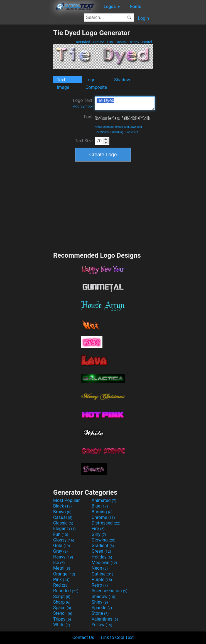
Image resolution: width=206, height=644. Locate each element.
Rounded (83, 42)
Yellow (102, 625)
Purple (102, 580)
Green (101, 551)
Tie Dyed (125, 103)
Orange (64, 574)
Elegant (64, 529)
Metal (62, 568)
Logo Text (83, 103)
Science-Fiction (110, 591)
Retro (100, 585)
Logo (90, 80)
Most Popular (67, 500)
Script (62, 597)
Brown (62, 512)
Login (144, 18)
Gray (60, 551)
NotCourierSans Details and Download (118, 127)
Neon (100, 568)
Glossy (64, 540)
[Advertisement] (26, 112)
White (62, 625)
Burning (102, 512)
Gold (62, 546)
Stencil (63, 613)
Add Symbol (83, 106)
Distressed (106, 523)
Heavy (63, 557)
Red (61, 585)
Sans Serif (132, 132)
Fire (98, 529)
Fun (110, 42)
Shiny (100, 602)
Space (62, 608)
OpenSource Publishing (109, 132)
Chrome (103, 517)
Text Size (84, 141)
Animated (104, 500)
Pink (61, 580)
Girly (99, 534)
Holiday (102, 557)
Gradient (103, 546)
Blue (100, 506)
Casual (121, 42)
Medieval (104, 563)
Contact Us (83, 637)
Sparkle (102, 608)
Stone (100, 613)
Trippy (134, 42)
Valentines (105, 619)
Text (61, 80)
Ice (59, 563)
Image (63, 87)
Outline (98, 42)
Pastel (147, 42)
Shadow (122, 80)
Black (62, 506)
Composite (96, 87)
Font (88, 117)
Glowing (103, 540)
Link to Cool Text (117, 637)
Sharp (62, 602)
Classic (63, 523)
